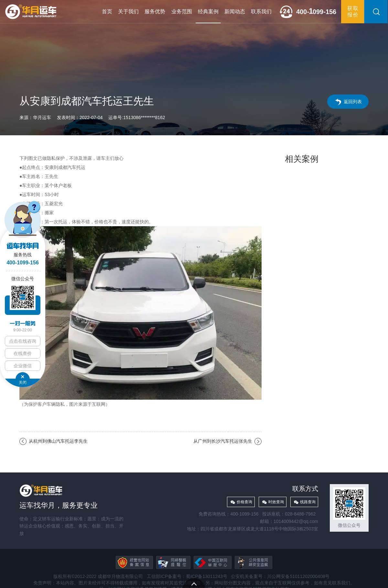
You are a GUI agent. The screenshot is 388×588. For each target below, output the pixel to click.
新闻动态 (235, 11)
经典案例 (208, 11)
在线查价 (23, 353)
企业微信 (23, 366)
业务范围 (182, 11)
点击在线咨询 (23, 341)
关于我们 (128, 11)
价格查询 (244, 502)
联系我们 (261, 11)
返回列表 (353, 102)
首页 (107, 11)
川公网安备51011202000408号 (298, 576)
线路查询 (308, 502)
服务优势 (155, 11)
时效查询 (276, 502)
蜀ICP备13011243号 (207, 576)
